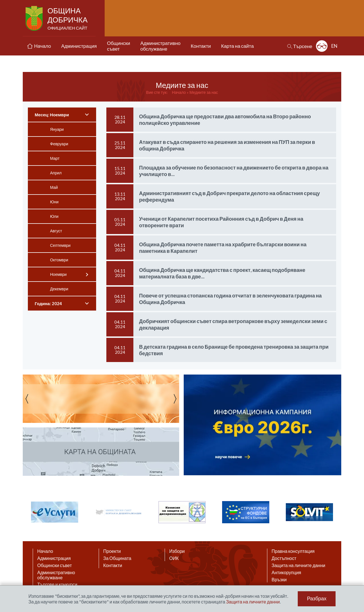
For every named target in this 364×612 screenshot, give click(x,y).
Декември (59, 289)
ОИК (174, 558)
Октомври (59, 260)
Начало (179, 92)
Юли (54, 216)
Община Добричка (68, 19)
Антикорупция (286, 572)
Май (54, 187)
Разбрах (317, 599)
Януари (57, 129)
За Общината (117, 558)
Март (55, 158)
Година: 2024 (48, 303)
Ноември (58, 274)
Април (56, 173)
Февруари (59, 144)
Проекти (112, 551)
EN (334, 46)
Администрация (54, 558)
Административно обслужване (56, 575)
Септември (60, 245)
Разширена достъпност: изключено (322, 46)
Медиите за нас (204, 92)
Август (56, 231)
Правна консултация (293, 551)
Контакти (113, 565)
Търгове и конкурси (57, 584)
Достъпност (284, 558)
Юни (54, 202)
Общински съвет (55, 565)
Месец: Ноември (52, 115)
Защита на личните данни (298, 565)
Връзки (279, 580)
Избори (177, 551)
